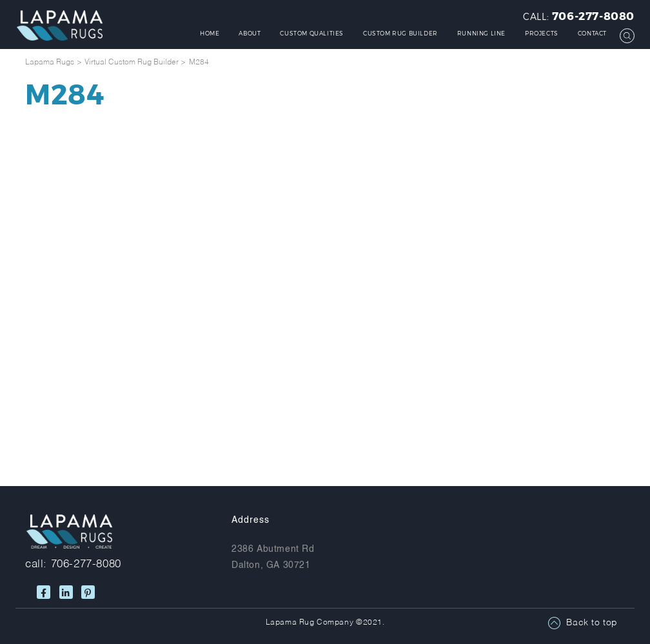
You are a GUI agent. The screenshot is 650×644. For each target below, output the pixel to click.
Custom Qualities (312, 33)
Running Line (481, 33)
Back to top (592, 623)
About (250, 33)
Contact (592, 33)
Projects (542, 33)
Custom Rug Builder (400, 33)
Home (210, 33)
